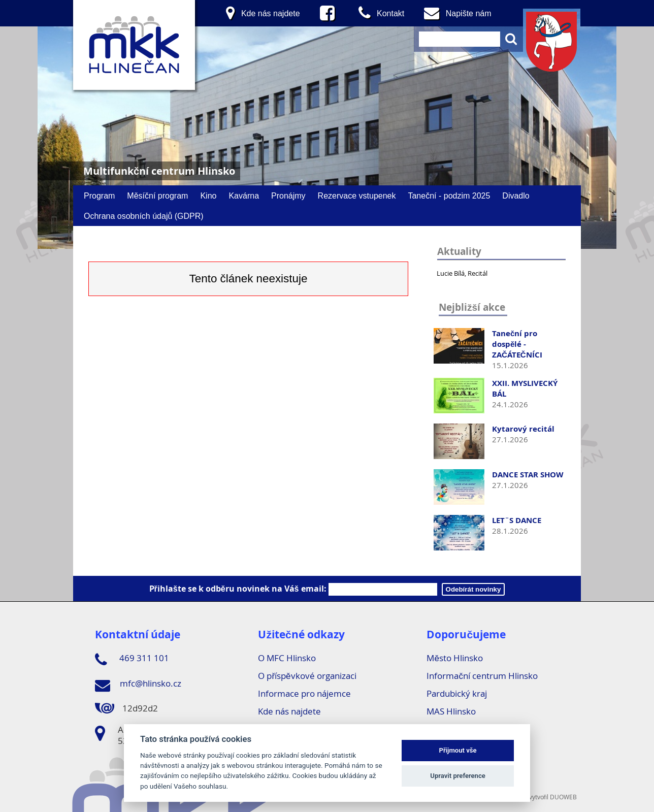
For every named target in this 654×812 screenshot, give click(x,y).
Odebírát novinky (473, 589)
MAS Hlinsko (451, 711)
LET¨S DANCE (517, 520)
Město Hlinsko (454, 658)
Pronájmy (288, 196)
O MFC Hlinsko (287, 658)
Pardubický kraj (457, 693)
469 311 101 (132, 660)
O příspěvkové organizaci (307, 676)
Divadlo (516, 196)
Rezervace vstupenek (357, 196)
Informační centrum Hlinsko (482, 676)
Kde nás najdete (289, 711)
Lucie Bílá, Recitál (462, 273)
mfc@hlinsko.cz (138, 685)
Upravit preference (458, 776)
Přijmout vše (458, 750)
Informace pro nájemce (304, 693)
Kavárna (244, 196)
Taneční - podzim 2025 (449, 196)
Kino (208, 196)
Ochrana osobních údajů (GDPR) (144, 216)
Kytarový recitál (523, 429)
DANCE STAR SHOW (528, 475)
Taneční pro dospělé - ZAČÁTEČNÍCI (517, 344)
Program (99, 196)
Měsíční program (157, 196)
